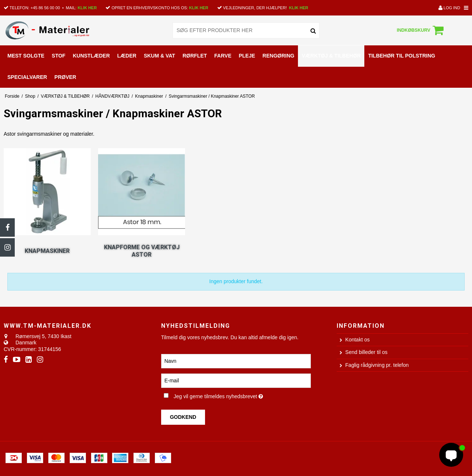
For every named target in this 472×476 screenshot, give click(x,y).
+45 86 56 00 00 (45, 8)
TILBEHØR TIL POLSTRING (402, 56)
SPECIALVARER (27, 77)
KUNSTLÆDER (91, 56)
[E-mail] (236, 381)
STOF (58, 56)
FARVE (223, 56)
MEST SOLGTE (26, 56)
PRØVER (65, 77)
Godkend (183, 417)
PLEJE (247, 56)
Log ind (449, 8)
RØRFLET (195, 56)
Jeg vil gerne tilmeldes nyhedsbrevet (242, 395)
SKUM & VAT (159, 56)
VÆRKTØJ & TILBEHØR (331, 56)
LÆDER (127, 56)
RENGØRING (278, 56)
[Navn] (236, 361)
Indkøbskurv (421, 30)
